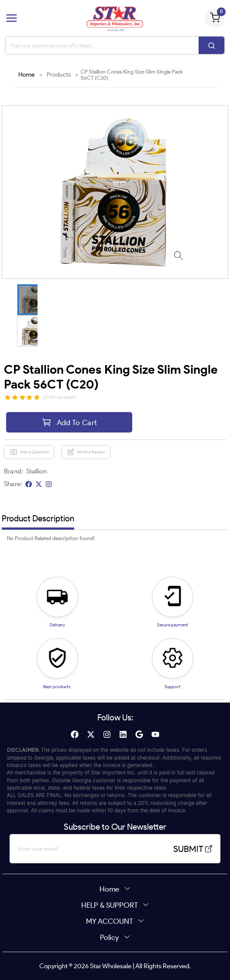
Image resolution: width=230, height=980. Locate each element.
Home (27, 75)
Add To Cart (69, 422)
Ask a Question (29, 452)
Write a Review (86, 452)
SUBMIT (193, 849)
